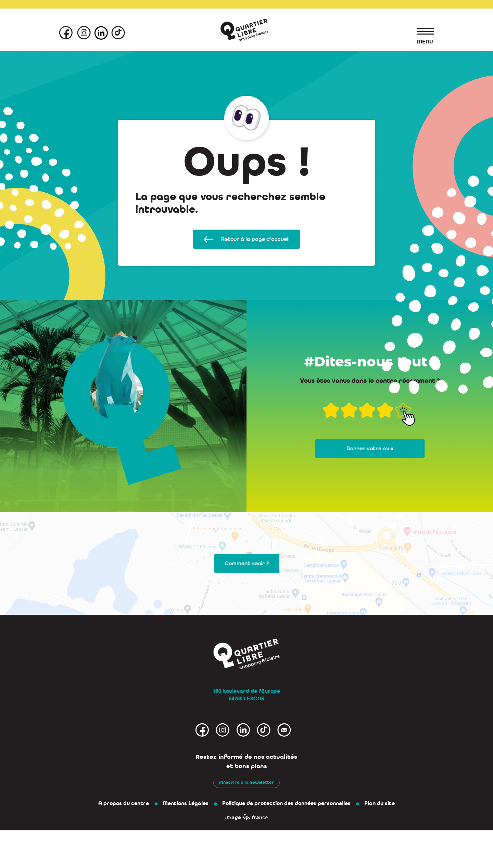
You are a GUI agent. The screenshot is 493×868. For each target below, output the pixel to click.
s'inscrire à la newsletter (246, 782)
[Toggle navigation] (422, 33)
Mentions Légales (186, 803)
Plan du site (380, 803)
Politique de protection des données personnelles (286, 803)
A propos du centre (124, 803)
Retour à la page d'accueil (246, 239)
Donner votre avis (370, 448)
